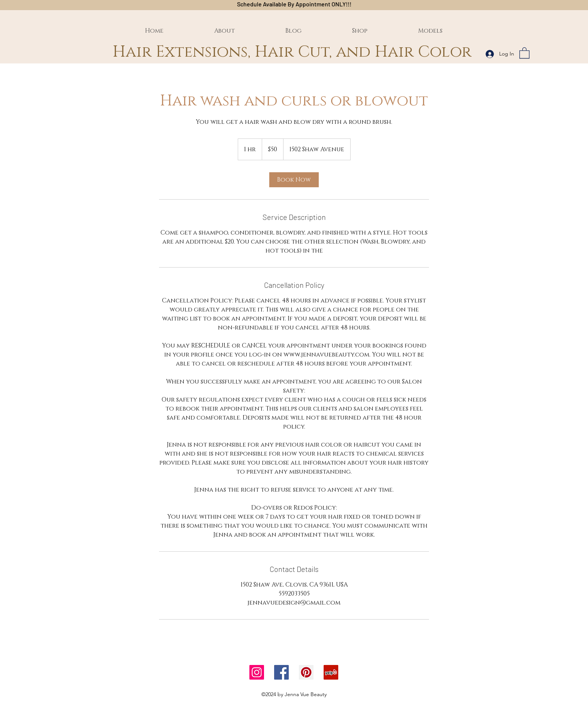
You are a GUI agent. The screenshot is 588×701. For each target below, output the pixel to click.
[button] (524, 53)
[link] (294, 180)
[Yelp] (331, 672)
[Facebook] (281, 672)
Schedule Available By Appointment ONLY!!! (294, 4)
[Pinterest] (306, 672)
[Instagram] (257, 672)
